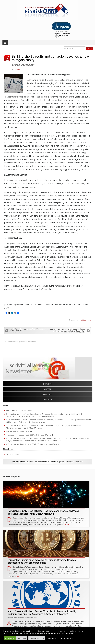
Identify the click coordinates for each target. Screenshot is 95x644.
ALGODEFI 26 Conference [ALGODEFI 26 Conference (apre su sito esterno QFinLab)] (17, 411)
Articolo (17, 70)
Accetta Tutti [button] (10, 638)
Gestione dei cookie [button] (37, 638)
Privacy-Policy (67, 638)
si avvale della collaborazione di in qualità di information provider (48, 462)
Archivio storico (12, 454)
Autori (47, 389)
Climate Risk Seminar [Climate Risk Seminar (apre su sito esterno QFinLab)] (15, 432)
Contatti (47, 400)
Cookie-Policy (53, 638)
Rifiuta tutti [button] (22, 638)
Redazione (48, 384)
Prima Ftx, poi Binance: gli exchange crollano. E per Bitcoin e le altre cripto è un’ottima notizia (67, 331)
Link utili (48, 394)
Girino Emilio (86, 320)
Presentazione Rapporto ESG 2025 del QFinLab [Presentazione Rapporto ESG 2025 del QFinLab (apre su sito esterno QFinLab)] (25, 435)
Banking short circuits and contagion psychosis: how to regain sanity (51, 60)
